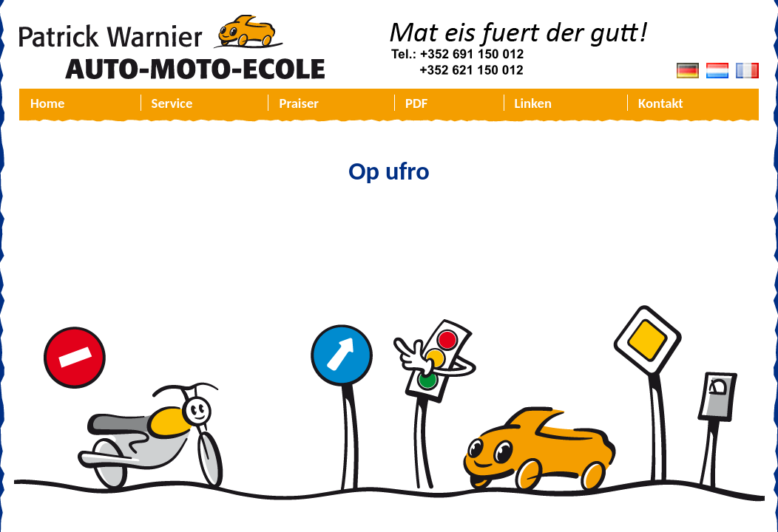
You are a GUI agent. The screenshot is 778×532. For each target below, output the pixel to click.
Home (47, 103)
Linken (533, 103)
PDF (416, 103)
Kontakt (661, 103)
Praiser (299, 103)
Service (172, 103)
